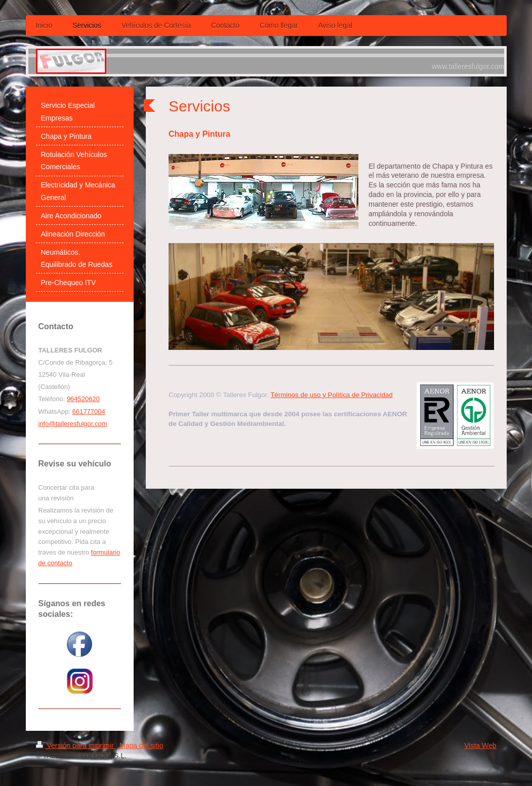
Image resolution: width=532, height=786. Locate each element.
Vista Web (480, 745)
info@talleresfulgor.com (73, 424)
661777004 (89, 411)
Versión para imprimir (76, 745)
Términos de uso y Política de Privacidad (332, 395)
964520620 (83, 399)
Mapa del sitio (141, 745)
